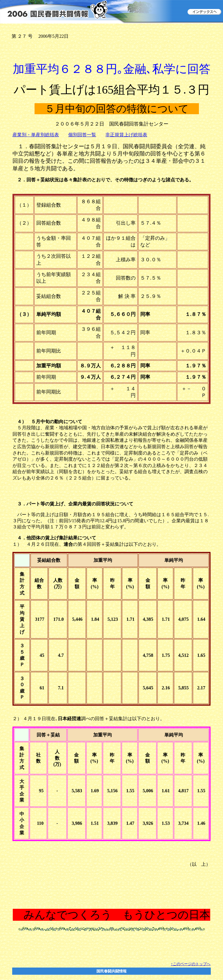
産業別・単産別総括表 (36, 135)
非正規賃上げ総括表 (126, 135)
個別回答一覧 (82, 135)
